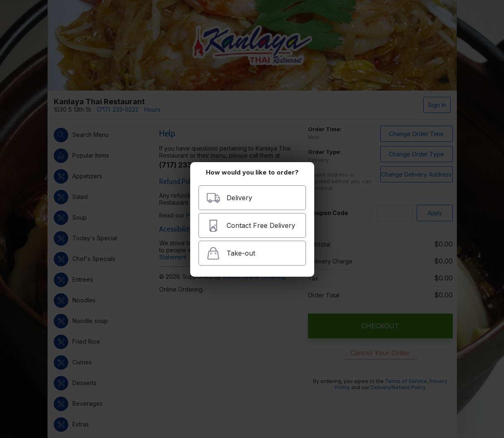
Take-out (231, 253)
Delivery (229, 198)
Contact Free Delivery (251, 226)
